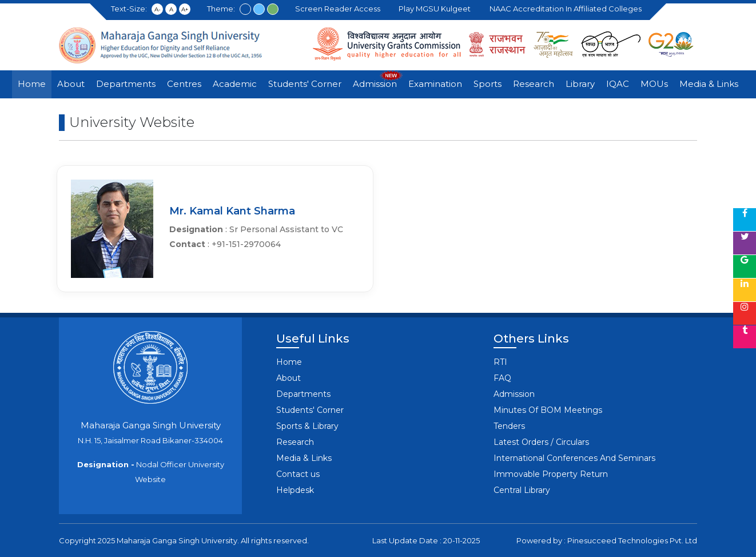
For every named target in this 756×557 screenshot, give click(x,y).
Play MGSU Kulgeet (436, 9)
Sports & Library (307, 426)
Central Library (522, 490)
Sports (488, 84)
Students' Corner (305, 84)
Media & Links (709, 84)
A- (158, 9)
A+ (185, 9)
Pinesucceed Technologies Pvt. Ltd (632, 540)
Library (580, 84)
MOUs (654, 84)
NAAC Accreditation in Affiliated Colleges (567, 9)
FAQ (502, 378)
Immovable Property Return (551, 474)
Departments (126, 84)
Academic (235, 84)
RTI (500, 362)
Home (32, 84)
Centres (184, 84)
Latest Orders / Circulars (541, 442)
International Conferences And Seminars (574, 458)
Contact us (298, 474)
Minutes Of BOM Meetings (548, 410)
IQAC (618, 84)
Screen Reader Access (339, 9)
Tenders (509, 426)
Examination (435, 84)
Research (534, 84)
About (71, 84)
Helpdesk (295, 490)
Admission (375, 84)
